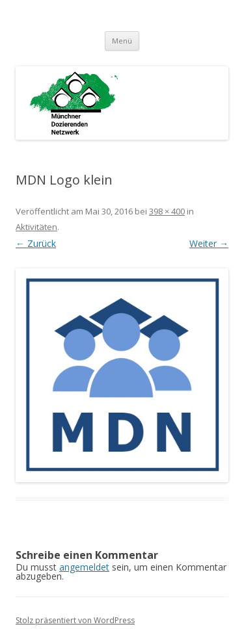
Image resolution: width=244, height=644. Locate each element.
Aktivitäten (36, 227)
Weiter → (209, 243)
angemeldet (84, 567)
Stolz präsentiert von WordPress (75, 620)
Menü (122, 41)
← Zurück (36, 243)
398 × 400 (167, 211)
